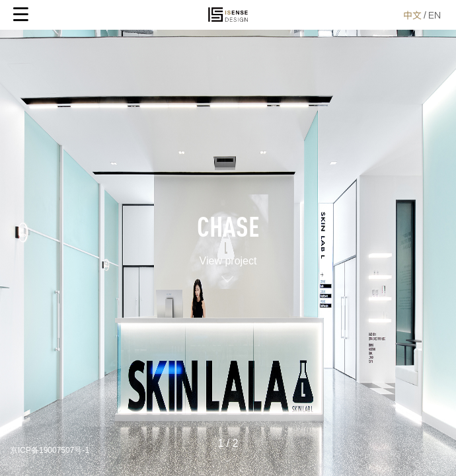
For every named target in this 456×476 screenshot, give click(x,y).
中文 (412, 15)
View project (228, 261)
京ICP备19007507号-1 (50, 450)
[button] (228, 459)
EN (435, 15)
